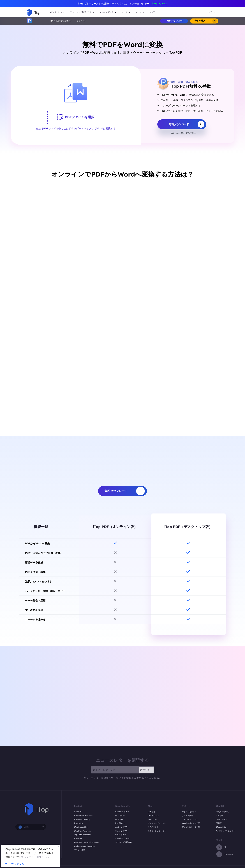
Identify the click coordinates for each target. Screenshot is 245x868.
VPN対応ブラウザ (123, 838)
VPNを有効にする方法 (191, 823)
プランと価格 (80, 850)
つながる (220, 815)
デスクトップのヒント (157, 823)
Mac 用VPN (120, 815)
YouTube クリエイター (226, 831)
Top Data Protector (82, 835)
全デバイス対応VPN (123, 842)
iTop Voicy (79, 823)
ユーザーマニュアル (190, 819)
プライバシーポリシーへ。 (36, 857)
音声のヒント (153, 827)
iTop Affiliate (222, 827)
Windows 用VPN (122, 812)
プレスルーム (222, 819)
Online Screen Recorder (85, 846)
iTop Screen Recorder (83, 815)
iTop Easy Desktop (82, 819)
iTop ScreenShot (81, 827)
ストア (152, 12)
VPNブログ (152, 819)
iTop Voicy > (160, 4)
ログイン (212, 12)
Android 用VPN (122, 827)
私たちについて (223, 812)
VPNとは (152, 812)
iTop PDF (78, 838)
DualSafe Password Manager (87, 842)
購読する (145, 770)
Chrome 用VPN (122, 831)
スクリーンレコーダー (157, 831)
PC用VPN (119, 819)
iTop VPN (78, 812)
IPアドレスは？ (154, 815)
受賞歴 (219, 823)
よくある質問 (187, 815)
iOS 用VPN (120, 823)
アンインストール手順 (191, 827)
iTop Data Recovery (83, 831)
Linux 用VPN (121, 835)
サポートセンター (189, 812)
